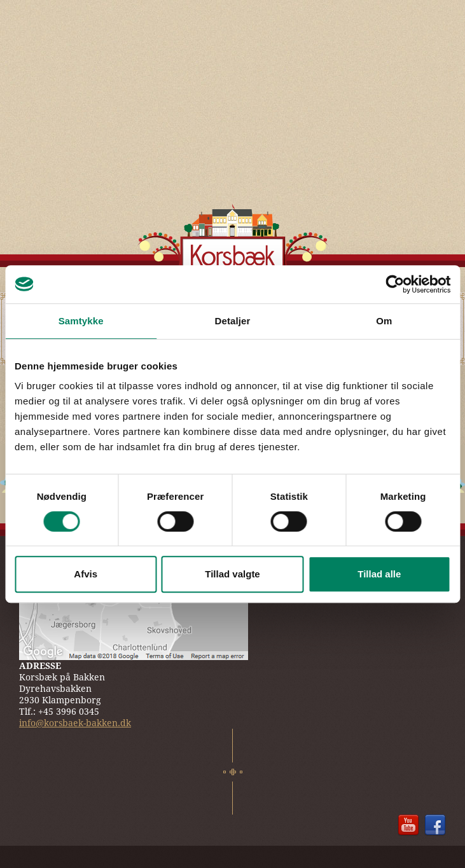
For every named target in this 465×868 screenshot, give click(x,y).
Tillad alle (379, 574)
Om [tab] (384, 321)
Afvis (86, 574)
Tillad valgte (232, 574)
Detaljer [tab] (233, 321)
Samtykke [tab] (81, 321)
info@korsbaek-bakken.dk (75, 723)
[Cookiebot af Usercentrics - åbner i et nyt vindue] (395, 284)
